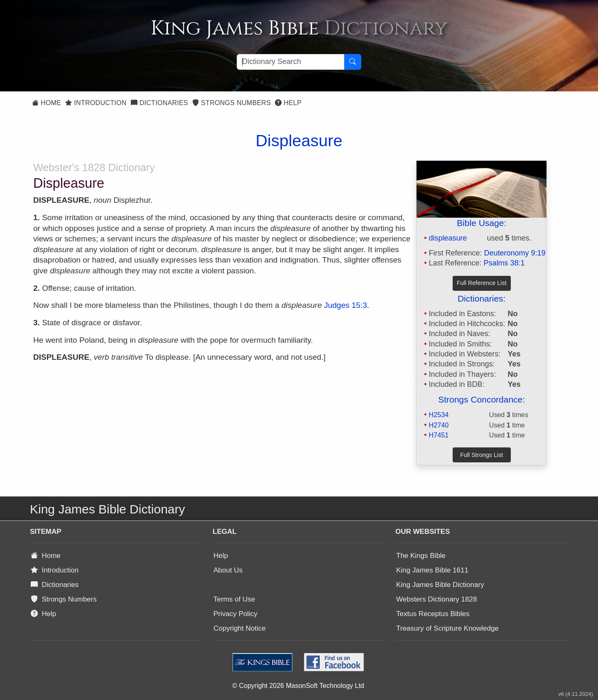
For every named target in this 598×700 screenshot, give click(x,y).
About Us (228, 570)
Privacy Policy (235, 614)
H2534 (439, 415)
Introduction (96, 103)
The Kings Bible (421, 556)
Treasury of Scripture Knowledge (447, 628)
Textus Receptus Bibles (433, 614)
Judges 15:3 (346, 305)
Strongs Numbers (232, 103)
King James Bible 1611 (432, 570)
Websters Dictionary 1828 (436, 599)
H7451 (439, 435)
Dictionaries (159, 103)
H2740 (439, 425)
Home (47, 103)
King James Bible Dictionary (440, 585)
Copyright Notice (240, 628)
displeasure (448, 238)
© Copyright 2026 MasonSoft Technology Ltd (298, 686)
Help (288, 103)
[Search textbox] (290, 62)
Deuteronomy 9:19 (515, 253)
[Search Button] (353, 62)
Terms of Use (234, 599)
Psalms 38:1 (504, 263)
